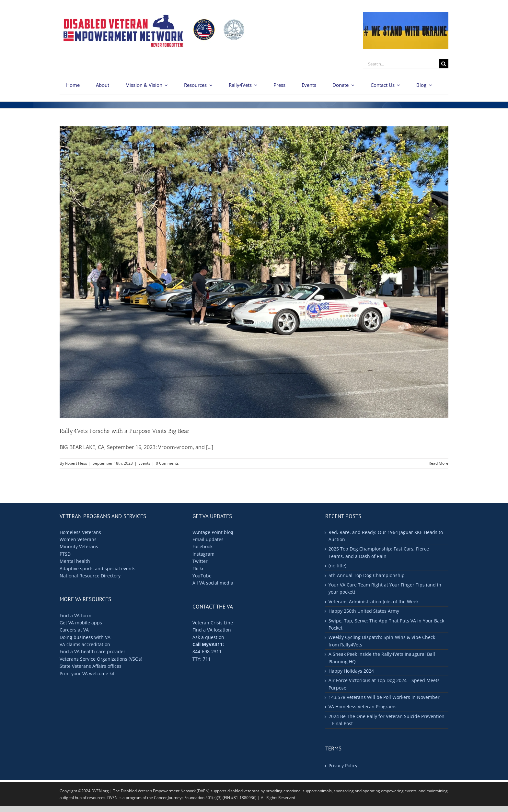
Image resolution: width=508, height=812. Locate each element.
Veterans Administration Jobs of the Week (374, 602)
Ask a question (208, 637)
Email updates (208, 539)
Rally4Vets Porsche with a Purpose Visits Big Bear (125, 431)
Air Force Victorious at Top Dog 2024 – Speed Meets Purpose (384, 684)
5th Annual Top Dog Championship (367, 575)
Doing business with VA (85, 637)
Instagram (203, 554)
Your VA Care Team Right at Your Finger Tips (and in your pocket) (385, 588)
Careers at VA (74, 630)
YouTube (202, 576)
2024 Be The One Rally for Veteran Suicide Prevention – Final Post (387, 720)
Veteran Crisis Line (213, 623)
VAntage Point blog (213, 532)
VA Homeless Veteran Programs (363, 707)
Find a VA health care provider (92, 651)
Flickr (198, 568)
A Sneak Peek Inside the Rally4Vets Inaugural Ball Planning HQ (382, 658)
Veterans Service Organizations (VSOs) (101, 659)
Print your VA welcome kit (87, 673)
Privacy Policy (343, 766)
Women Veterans (78, 539)
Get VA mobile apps (81, 623)
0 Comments (167, 463)
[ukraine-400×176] (406, 14)
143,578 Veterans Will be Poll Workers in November (384, 697)
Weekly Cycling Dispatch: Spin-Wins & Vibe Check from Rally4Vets (382, 641)
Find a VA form (75, 615)
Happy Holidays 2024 (351, 671)
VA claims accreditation (85, 644)
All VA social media (213, 583)
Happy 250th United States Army (364, 611)
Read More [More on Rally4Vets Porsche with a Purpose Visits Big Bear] (439, 463)
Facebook (202, 546)
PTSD (65, 554)
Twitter (200, 561)
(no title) (337, 566)
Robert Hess (76, 463)
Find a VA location (212, 630)
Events (144, 463)
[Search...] (401, 64)
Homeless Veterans (80, 532)
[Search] (444, 64)
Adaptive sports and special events (98, 568)
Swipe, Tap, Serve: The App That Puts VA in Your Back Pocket (386, 624)
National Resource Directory (90, 576)
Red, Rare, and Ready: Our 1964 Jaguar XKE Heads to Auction (386, 536)
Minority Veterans (79, 546)
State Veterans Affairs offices (91, 666)
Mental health (75, 561)
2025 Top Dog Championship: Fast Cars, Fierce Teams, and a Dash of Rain (379, 552)
